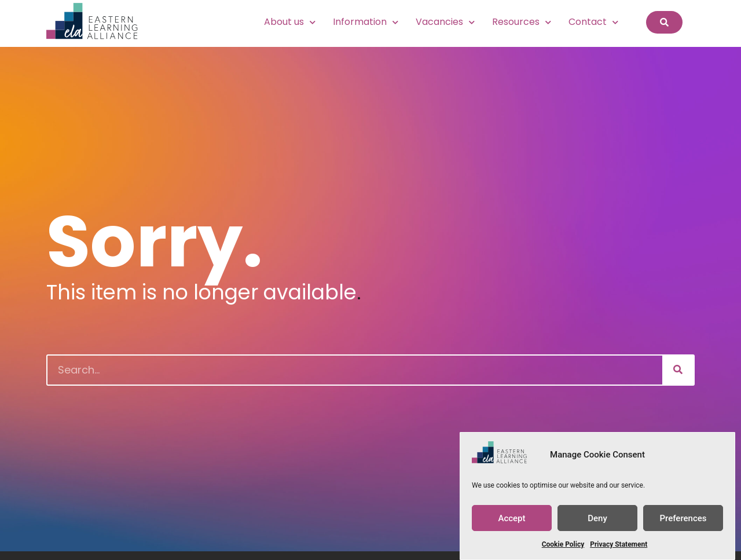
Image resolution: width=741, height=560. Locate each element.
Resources (522, 22)
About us (290, 22)
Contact (593, 22)
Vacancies (445, 22)
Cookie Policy (563, 544)
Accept (511, 518)
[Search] (678, 370)
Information (366, 22)
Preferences (683, 518)
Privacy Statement (619, 544)
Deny (597, 518)
